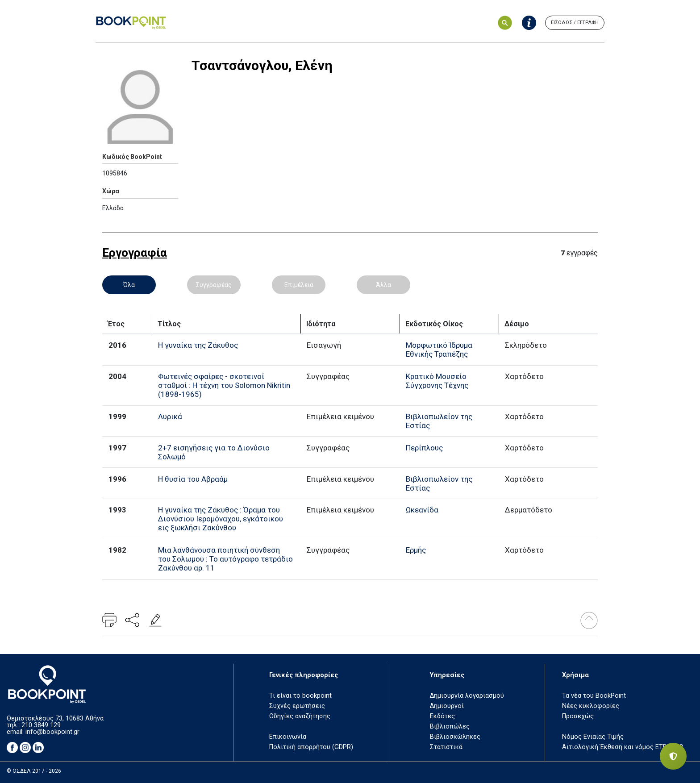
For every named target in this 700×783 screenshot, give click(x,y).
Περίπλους (424, 448)
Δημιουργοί (447, 706)
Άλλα (383, 285)
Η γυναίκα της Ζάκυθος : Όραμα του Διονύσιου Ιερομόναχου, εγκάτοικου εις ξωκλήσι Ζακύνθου (221, 519)
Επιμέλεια (299, 285)
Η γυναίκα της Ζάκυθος (198, 345)
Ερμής (416, 550)
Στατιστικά (446, 747)
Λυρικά (170, 416)
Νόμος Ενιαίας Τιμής (593, 737)
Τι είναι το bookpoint (300, 696)
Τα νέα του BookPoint (594, 696)
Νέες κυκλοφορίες (591, 706)
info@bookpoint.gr (52, 732)
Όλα (129, 285)
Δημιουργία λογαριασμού (467, 696)
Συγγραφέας (214, 285)
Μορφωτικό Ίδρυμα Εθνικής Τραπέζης (439, 350)
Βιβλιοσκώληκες (455, 737)
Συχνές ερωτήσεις (297, 706)
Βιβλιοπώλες (450, 727)
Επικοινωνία (288, 737)
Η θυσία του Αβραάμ (193, 479)
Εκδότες (442, 716)
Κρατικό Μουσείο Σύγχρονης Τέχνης (437, 381)
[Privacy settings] (673, 756)
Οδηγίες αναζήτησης (300, 716)
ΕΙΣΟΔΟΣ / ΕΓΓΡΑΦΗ (575, 23)
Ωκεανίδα (422, 510)
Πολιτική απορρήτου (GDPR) (311, 747)
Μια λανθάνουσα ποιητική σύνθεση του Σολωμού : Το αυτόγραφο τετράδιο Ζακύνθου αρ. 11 (225, 559)
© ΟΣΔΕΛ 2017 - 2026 (34, 771)
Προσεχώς (578, 716)
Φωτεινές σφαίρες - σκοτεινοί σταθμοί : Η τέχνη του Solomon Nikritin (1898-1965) (224, 385)
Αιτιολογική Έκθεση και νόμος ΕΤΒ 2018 (623, 747)
